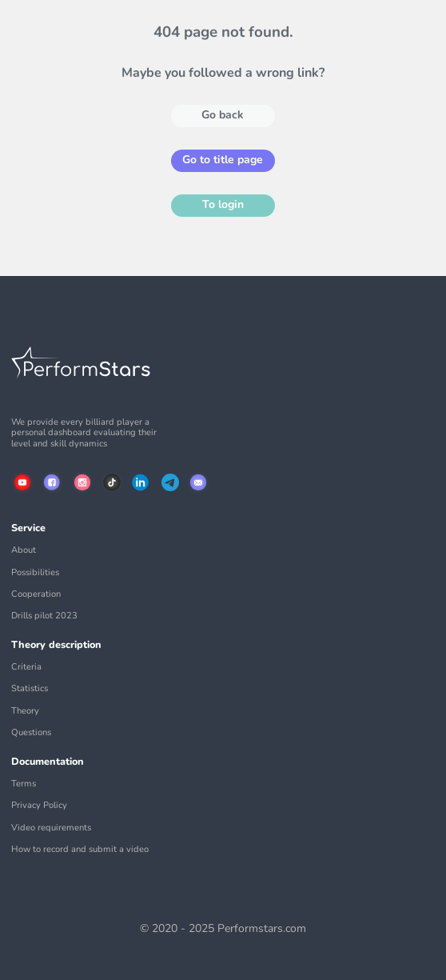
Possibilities (35, 572)
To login (223, 204)
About (24, 550)
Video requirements (51, 828)
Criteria (26, 667)
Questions (31, 732)
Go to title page (223, 160)
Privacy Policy (39, 805)
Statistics (30, 688)
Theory (25, 711)
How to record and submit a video (80, 849)
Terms (24, 784)
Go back (223, 115)
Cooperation (36, 594)
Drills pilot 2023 (44, 616)
